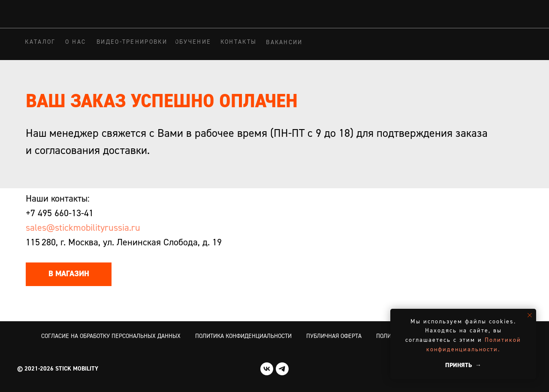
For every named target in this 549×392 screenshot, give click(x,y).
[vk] (267, 369)
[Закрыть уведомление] (530, 315)
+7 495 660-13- (55, 214)
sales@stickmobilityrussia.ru (83, 228)
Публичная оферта (334, 336)
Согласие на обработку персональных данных (111, 336)
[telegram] (282, 369)
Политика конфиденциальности (243, 336)
